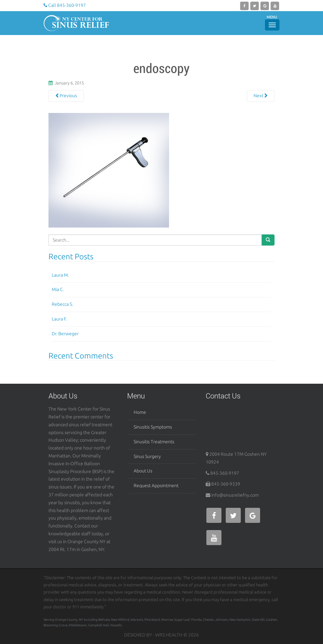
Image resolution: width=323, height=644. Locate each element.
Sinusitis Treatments (154, 442)
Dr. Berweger (65, 334)
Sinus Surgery (147, 456)
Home (140, 412)
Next (261, 96)
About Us (143, 471)
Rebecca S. (62, 304)
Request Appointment (156, 486)
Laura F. (59, 319)
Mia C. (58, 289)
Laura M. (60, 275)
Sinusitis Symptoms (153, 427)
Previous (66, 96)
